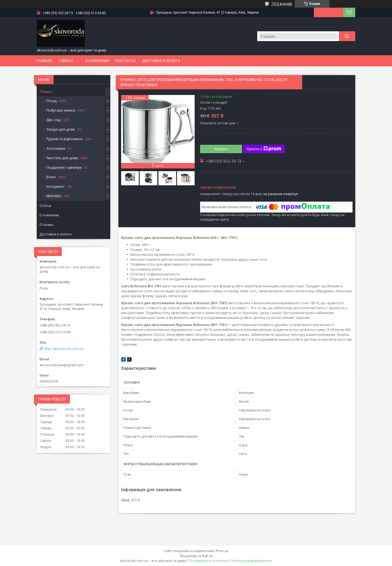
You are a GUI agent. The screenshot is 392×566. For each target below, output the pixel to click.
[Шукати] (347, 36)
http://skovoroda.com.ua (64, 349)
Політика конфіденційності (251, 561)
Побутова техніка (61, 110)
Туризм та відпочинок (65, 139)
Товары (66, 61)
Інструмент (56, 187)
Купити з (264, 149)
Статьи (45, 206)
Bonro (51, 177)
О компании (97, 61)
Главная (44, 61)
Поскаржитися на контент (208, 561)
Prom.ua (222, 551)
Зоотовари (56, 148)
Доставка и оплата (161, 61)
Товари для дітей (60, 129)
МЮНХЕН (54, 196)
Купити (221, 149)
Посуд (51, 101)
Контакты (125, 61)
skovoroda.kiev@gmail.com (62, 365)
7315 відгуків (282, 4)
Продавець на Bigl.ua (196, 556)
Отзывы (46, 225)
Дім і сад (53, 120)
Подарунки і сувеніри (64, 167)
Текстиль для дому (62, 158)
